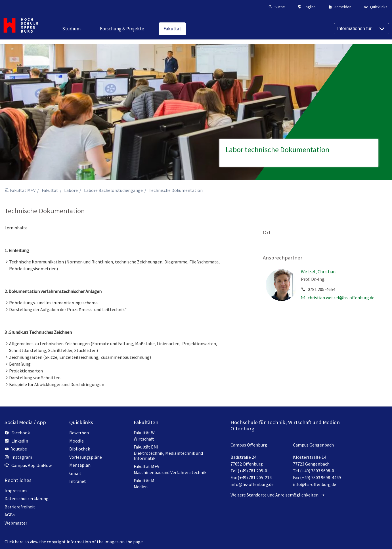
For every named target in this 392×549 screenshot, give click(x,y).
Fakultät (50, 190)
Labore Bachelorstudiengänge (113, 190)
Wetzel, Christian (318, 272)
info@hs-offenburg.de (252, 484)
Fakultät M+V (23, 190)
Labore (71, 190)
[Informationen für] (361, 29)
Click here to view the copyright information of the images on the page (74, 542)
